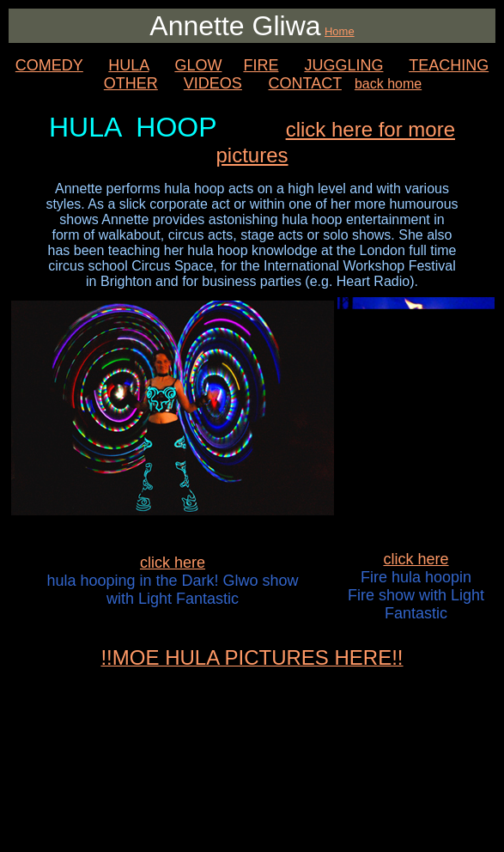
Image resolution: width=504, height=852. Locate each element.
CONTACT (305, 83)
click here (173, 563)
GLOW (198, 65)
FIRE (261, 65)
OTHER (131, 83)
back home (388, 84)
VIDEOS (213, 83)
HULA (128, 65)
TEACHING (449, 65)
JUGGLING (343, 65)
